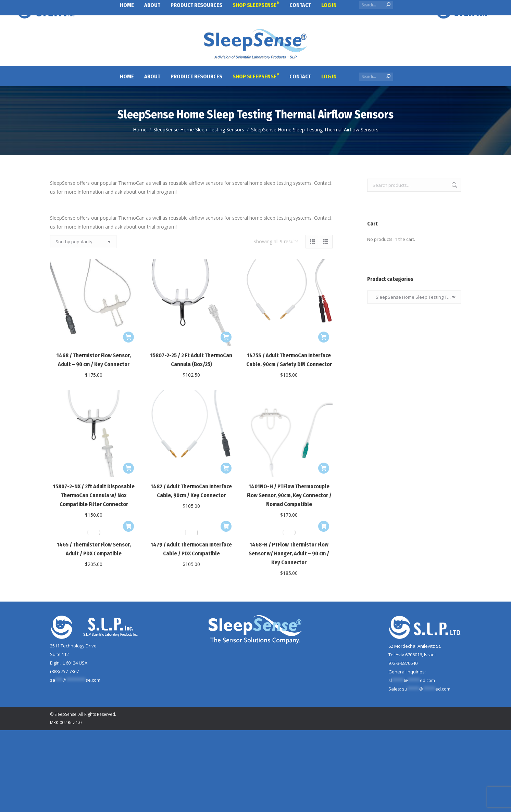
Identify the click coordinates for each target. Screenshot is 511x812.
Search (454, 185)
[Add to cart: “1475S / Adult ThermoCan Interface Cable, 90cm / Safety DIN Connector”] (324, 337)
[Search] (376, 77)
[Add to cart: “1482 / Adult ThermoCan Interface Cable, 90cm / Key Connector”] (226, 468)
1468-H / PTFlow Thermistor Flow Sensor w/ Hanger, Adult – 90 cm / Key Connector (289, 553)
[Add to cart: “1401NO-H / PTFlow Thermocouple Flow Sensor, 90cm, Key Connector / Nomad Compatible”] (324, 468)
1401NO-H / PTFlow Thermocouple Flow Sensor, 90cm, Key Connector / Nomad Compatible (289, 495)
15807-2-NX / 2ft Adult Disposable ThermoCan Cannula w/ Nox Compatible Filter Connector (94, 495)
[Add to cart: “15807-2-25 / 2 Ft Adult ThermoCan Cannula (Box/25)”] (226, 337)
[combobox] (414, 297)
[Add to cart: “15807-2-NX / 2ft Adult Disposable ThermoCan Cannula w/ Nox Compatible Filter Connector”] (128, 468)
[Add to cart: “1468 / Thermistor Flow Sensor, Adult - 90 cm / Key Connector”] (128, 337)
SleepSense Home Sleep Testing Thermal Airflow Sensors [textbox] (414, 297)
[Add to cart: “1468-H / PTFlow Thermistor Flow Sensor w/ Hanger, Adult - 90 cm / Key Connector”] (324, 526)
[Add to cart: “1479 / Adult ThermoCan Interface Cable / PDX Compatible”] (226, 526)
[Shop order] (83, 242)
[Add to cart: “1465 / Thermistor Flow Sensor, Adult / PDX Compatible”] (128, 526)
